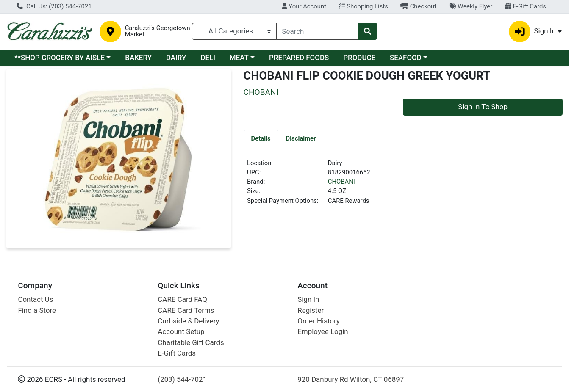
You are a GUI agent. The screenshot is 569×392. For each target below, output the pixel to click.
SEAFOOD (406, 58)
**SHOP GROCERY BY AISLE (60, 58)
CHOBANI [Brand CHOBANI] (341, 182)
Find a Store (37, 310)
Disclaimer (301, 138)
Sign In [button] (532, 32)
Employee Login (323, 331)
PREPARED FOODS (299, 58)
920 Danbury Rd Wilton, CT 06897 (351, 379)
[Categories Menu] (234, 31)
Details (261, 138)
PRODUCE (359, 58)
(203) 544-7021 (182, 379)
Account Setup (181, 331)
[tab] (261, 138)
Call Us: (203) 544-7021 (54, 6)
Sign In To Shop (483, 107)
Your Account (304, 6)
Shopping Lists (364, 6)
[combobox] (318, 31)
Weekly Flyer (471, 6)
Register (311, 310)
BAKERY (138, 58)
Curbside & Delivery (188, 321)
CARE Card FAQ (182, 299)
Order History (319, 321)
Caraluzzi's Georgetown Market (158, 31)
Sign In (308, 299)
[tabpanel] (403, 185)
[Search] (318, 31)
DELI (208, 58)
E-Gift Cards (526, 6)
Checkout (418, 6)
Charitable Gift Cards (191, 342)
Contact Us (35, 299)
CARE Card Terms (186, 310)
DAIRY (176, 58)
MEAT (239, 58)
